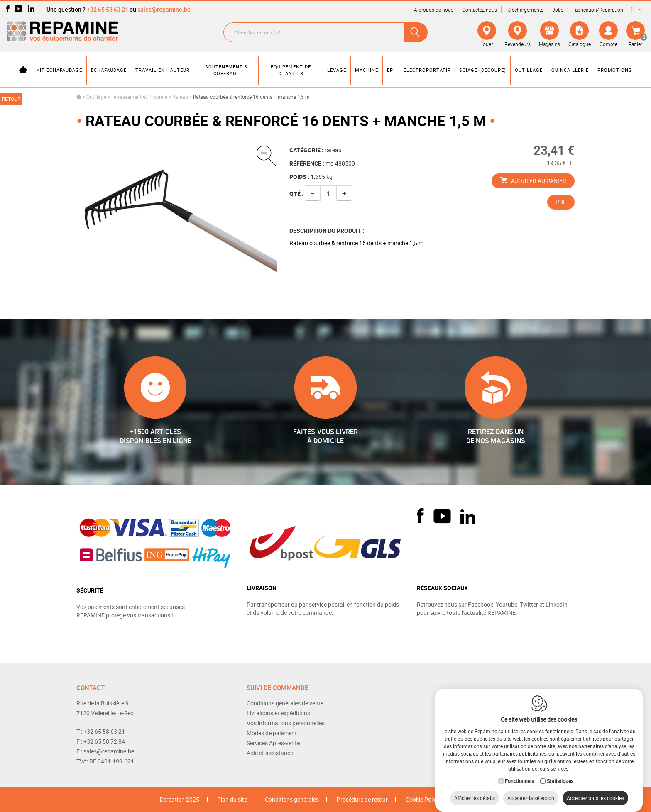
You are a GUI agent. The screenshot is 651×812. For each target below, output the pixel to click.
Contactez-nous (480, 10)
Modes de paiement (272, 733)
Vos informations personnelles (286, 723)
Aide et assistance (270, 753)
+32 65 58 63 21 (108, 9)
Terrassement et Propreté (139, 97)
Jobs (558, 10)
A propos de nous (434, 10)
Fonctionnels (519, 773)
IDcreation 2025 (179, 799)
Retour (11, 99)
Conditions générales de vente (285, 703)
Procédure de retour (362, 799)
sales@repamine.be (164, 9)
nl (641, 10)
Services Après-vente (273, 743)
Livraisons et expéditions (278, 713)
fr (632, 10)
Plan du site (232, 799)
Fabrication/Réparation (598, 10)
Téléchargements (525, 10)
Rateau (180, 97)
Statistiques (560, 773)
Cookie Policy (423, 799)
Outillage (96, 97)
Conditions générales (292, 799)
